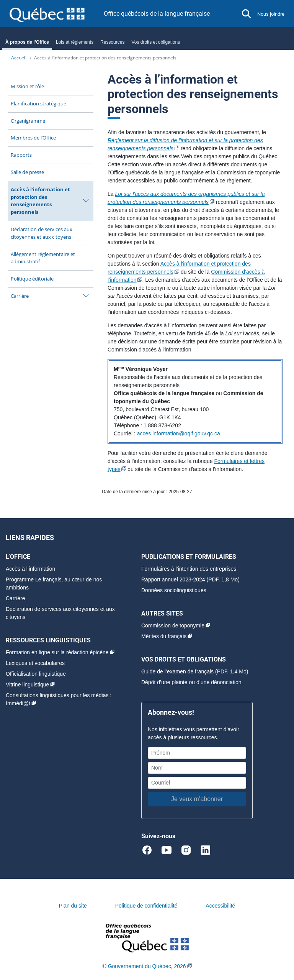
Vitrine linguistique (27, 685)
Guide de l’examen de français (177, 671)
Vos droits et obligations (156, 42)
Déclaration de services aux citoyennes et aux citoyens (42, 233)
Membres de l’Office (33, 138)
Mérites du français (164, 636)
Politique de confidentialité (146, 906)
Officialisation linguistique (36, 674)
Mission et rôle (27, 86)
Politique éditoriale (32, 279)
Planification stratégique (38, 103)
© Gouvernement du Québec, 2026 (144, 966)
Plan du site (73, 906)
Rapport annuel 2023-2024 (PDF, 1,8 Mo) (190, 579)
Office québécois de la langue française (157, 14)
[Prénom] (197, 753)
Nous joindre (271, 14)
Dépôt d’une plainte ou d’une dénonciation (191, 682)
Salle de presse (27, 172)
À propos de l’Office (27, 42)
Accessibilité (220, 906)
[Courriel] (197, 783)
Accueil (19, 58)
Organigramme (28, 121)
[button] (247, 14)
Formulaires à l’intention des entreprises (189, 569)
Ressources (112, 42)
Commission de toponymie (173, 625)
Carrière (20, 296)
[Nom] (197, 768)
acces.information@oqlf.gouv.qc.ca (179, 433)
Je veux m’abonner (197, 799)
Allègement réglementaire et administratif (43, 258)
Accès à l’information (30, 569)
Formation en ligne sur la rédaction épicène (57, 652)
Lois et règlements (75, 42)
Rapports (21, 155)
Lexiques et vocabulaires (35, 663)
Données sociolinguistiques (174, 590)
